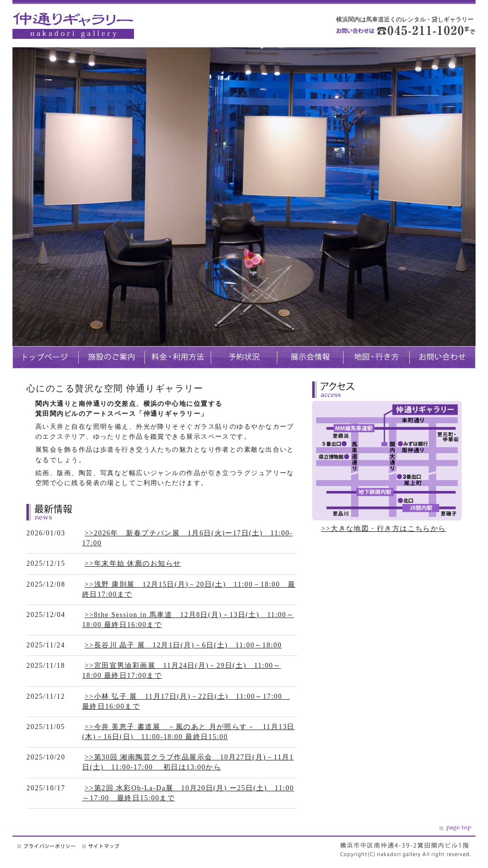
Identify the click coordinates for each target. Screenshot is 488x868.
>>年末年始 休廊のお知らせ (133, 563)
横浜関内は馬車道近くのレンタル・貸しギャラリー (405, 19)
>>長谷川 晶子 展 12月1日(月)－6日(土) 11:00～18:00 (183, 645)
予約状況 (244, 357)
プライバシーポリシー (47, 846)
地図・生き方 (376, 357)
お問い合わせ (442, 357)
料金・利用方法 (178, 357)
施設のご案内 (111, 357)
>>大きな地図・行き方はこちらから (384, 528)
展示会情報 (310, 357)
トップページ (45, 357)
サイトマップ (102, 846)
